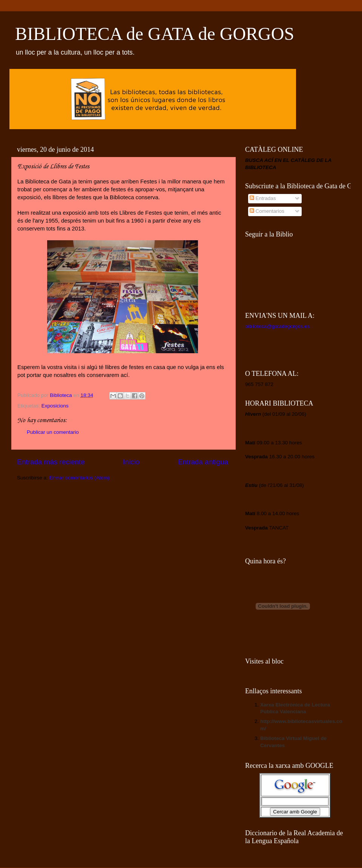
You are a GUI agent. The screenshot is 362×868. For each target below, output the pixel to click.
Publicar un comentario (53, 432)
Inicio (131, 462)
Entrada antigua (203, 462)
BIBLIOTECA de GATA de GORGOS (155, 34)
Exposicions (55, 406)
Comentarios (267, 211)
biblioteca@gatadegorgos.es (277, 326)
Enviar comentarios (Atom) (80, 478)
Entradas (263, 198)
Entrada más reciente (51, 462)
